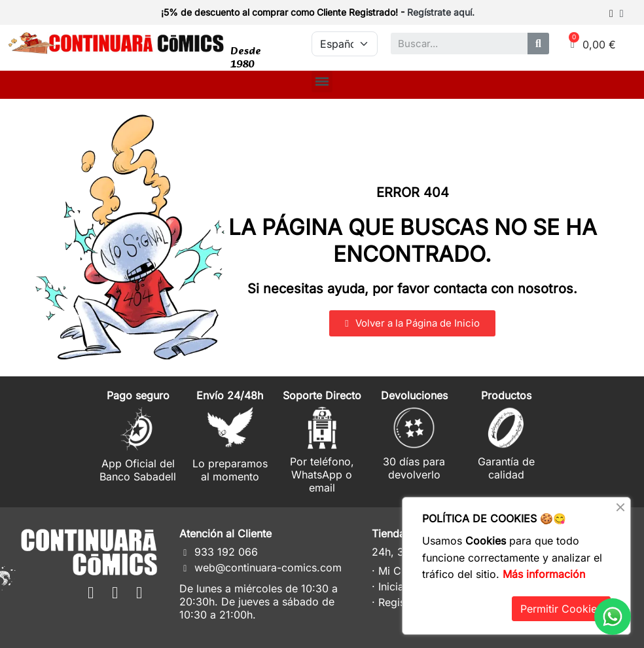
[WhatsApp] (613, 617)
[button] (412, 323)
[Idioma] (344, 44)
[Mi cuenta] (617, 14)
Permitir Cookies (561, 609)
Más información (544, 574)
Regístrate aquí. (441, 12)
